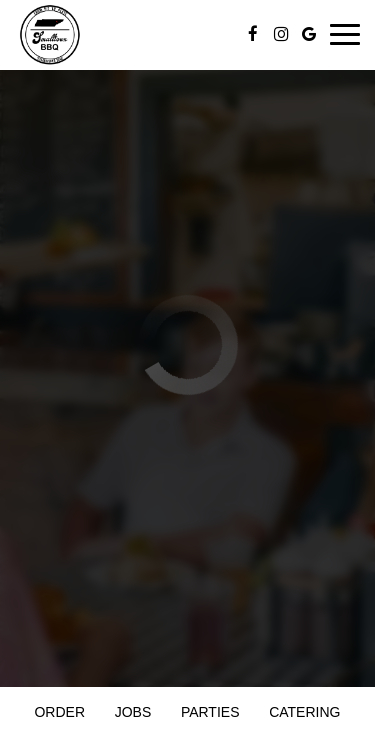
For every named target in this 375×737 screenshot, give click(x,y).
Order (59, 712)
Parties (210, 712)
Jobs (133, 712)
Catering (304, 712)
